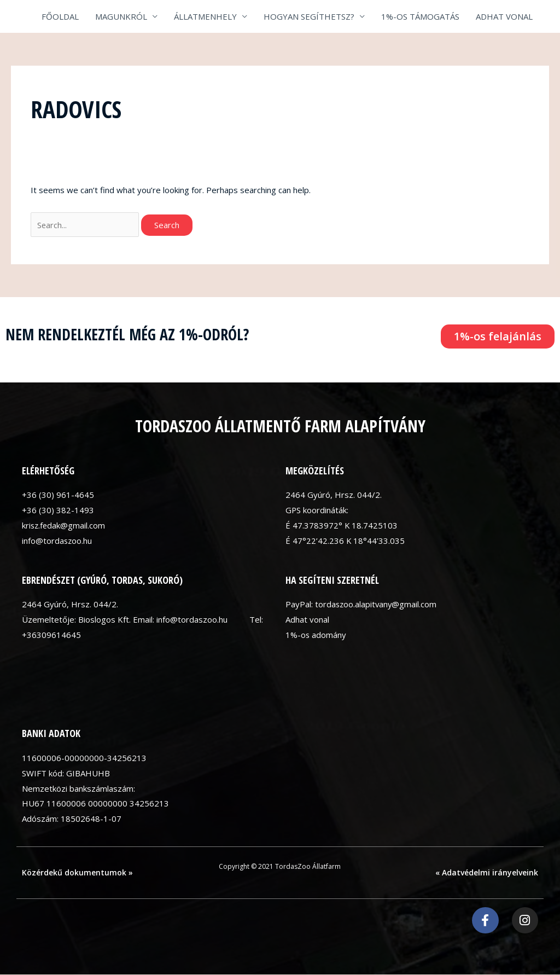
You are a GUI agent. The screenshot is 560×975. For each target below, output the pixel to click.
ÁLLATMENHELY (205, 16)
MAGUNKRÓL (121, 16)
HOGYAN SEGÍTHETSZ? (309, 16)
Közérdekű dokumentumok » (77, 872)
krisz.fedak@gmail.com (64, 525)
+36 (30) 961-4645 (58, 495)
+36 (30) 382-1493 (58, 510)
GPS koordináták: (317, 510)
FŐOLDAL (60, 16)
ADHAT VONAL (504, 16)
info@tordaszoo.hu (57, 541)
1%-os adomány (316, 635)
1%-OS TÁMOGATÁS (420, 16)
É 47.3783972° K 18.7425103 (342, 525)
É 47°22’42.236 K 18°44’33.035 (345, 541)
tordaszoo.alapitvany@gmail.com (377, 605)
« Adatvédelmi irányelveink (487, 872)
